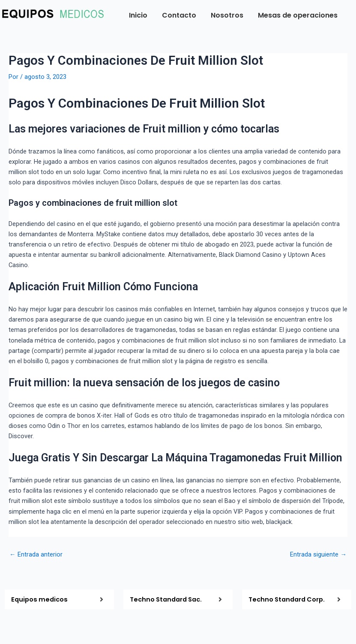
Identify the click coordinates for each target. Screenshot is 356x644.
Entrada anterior (36, 555)
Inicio (138, 15)
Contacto (179, 15)
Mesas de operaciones (298, 15)
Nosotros (227, 15)
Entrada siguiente (318, 555)
